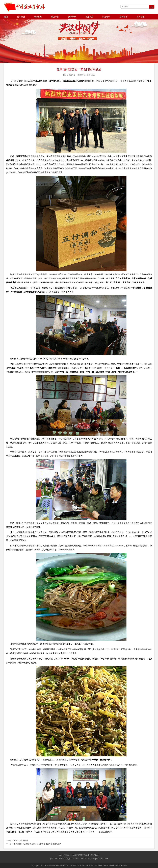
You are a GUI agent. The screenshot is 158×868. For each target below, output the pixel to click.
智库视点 (89, 17)
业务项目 (55, 17)
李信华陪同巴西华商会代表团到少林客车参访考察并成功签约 (37, 844)
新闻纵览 (123, 17)
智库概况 (21, 17)
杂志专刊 (106, 17)
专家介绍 (38, 17)
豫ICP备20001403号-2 (86, 866)
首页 (6, 17)
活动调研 (72, 17)
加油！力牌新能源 (21, 841)
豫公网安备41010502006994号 (116, 866)
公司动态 (141, 17)
